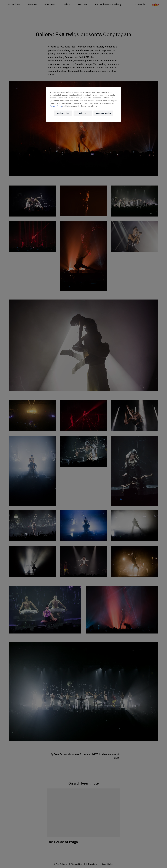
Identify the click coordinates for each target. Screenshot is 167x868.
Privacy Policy (56, 106)
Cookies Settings (63, 113)
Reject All (83, 113)
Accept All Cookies (103, 113)
